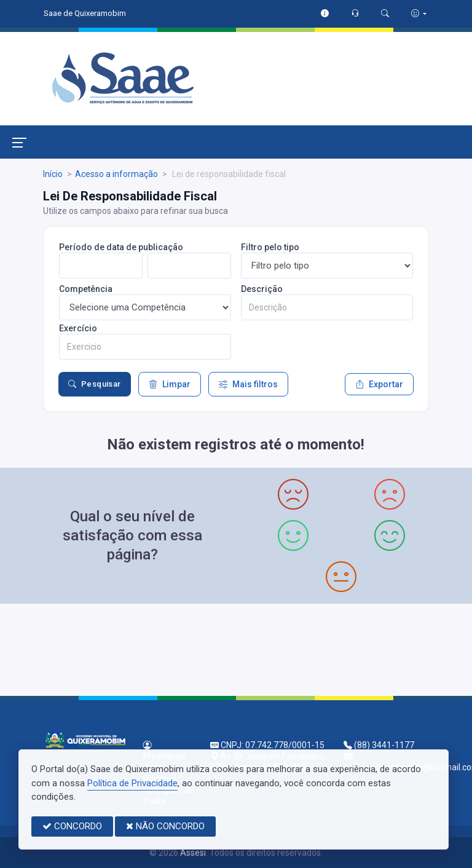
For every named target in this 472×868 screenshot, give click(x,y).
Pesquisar (95, 384)
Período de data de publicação (121, 247)
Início (53, 174)
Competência (86, 289)
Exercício (78, 328)
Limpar (170, 384)
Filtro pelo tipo (270, 247)
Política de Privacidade (132, 783)
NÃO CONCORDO (165, 826)
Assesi (193, 853)
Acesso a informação (116, 174)
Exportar (379, 384)
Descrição (262, 289)
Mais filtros (248, 384)
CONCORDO (72, 826)
